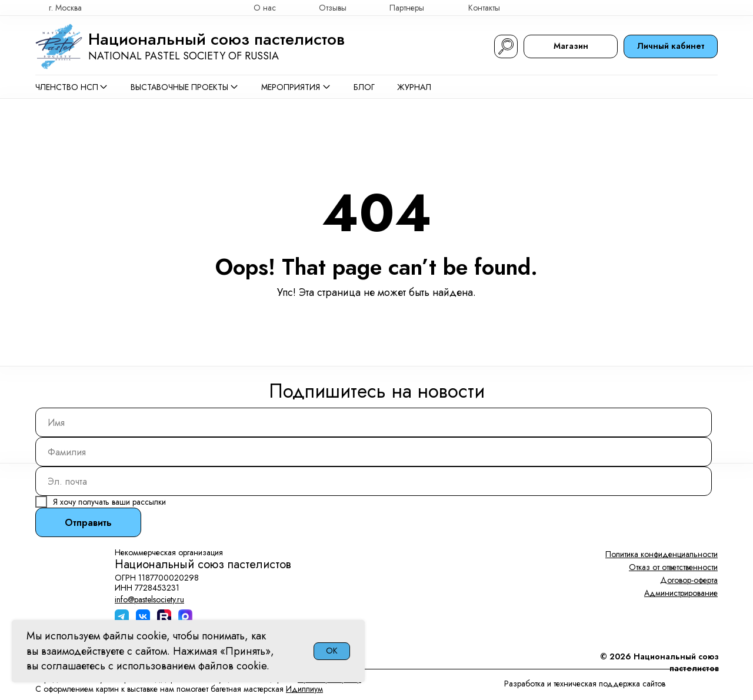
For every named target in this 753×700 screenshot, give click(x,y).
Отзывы (333, 8)
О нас (265, 8)
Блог (364, 87)
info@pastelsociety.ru (149, 599)
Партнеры (407, 8)
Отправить (88, 523)
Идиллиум (304, 689)
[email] (374, 481)
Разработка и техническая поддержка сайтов (585, 684)
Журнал (414, 87)
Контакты (484, 8)
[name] (374, 422)
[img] (712, 8)
